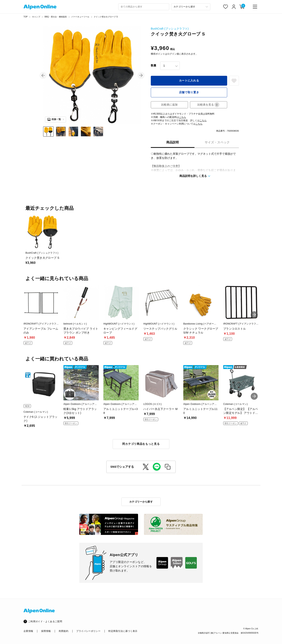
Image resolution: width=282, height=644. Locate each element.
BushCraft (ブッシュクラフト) (170, 29)
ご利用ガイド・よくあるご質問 (45, 621)
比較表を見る (208, 105)
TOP (26, 17)
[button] (43, 75)
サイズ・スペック (217, 142)
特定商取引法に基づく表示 (123, 631)
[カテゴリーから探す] (191, 7)
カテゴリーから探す (141, 502)
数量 (154, 65)
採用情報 (46, 631)
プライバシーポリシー (88, 631)
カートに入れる (189, 80)
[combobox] (144, 7)
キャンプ (36, 17)
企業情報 (28, 631)
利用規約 (64, 631)
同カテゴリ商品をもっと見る (141, 444)
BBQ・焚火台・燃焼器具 (56, 17)
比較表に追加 (169, 105)
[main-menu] (255, 7)
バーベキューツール (80, 17)
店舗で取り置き (189, 92)
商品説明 (173, 142)
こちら (183, 117)
